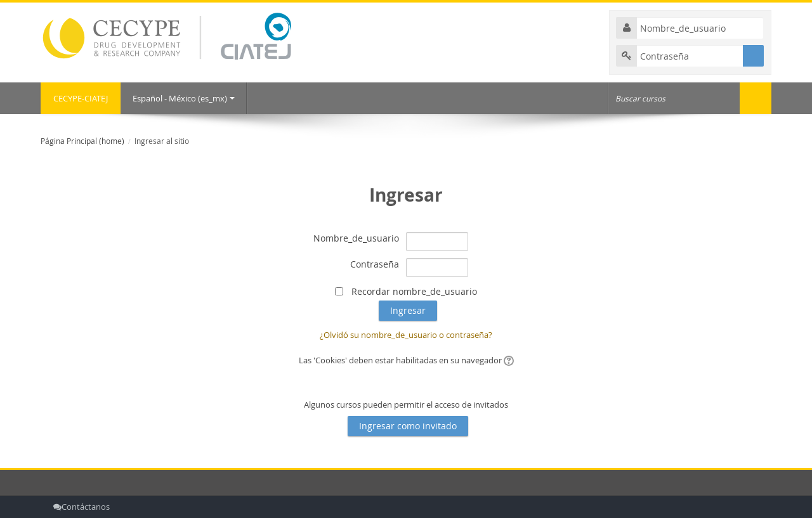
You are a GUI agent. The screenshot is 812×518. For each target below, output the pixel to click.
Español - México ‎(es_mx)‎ (184, 98)
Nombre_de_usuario (356, 238)
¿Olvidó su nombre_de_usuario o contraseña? (406, 335)
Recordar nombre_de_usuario (414, 291)
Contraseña (375, 264)
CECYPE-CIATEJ (81, 98)
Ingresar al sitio (162, 141)
